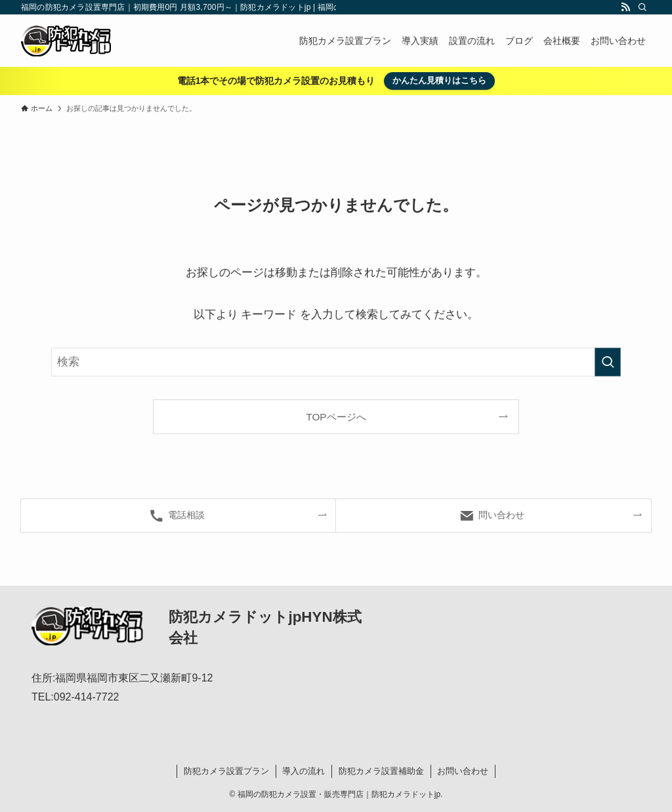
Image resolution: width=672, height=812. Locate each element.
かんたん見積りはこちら (439, 80)
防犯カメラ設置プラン (226, 771)
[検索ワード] (336, 362)
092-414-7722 (87, 697)
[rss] (625, 7)
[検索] (642, 7)
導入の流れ (304, 771)
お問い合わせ (463, 771)
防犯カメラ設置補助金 (381, 771)
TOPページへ (336, 417)
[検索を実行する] (608, 362)
